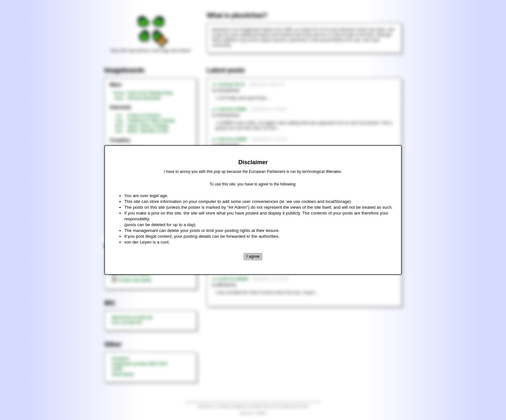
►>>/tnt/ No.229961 (229, 109)
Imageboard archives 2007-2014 (140, 364)
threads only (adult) (132, 280)
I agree (253, 256)
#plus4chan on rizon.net (132, 317)
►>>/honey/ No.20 (228, 85)
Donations (120, 359)
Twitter (117, 369)
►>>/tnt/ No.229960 (229, 139)
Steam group (123, 374)
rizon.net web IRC (127, 323)
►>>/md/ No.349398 (230, 279)
